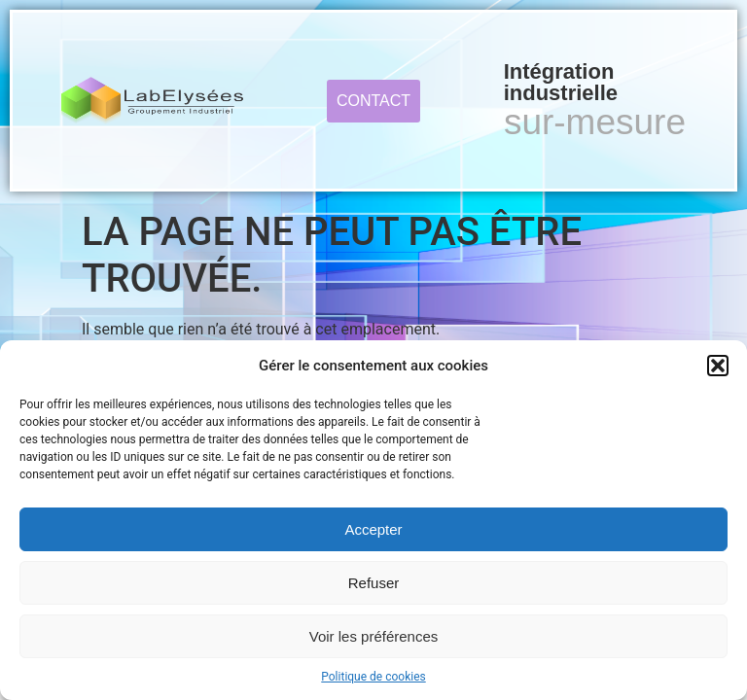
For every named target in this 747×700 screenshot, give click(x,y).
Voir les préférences (374, 636)
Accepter (373, 529)
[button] (718, 366)
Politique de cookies (373, 677)
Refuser (374, 583)
